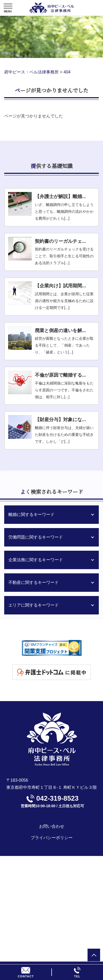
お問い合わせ (52, 826)
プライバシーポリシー (52, 838)
